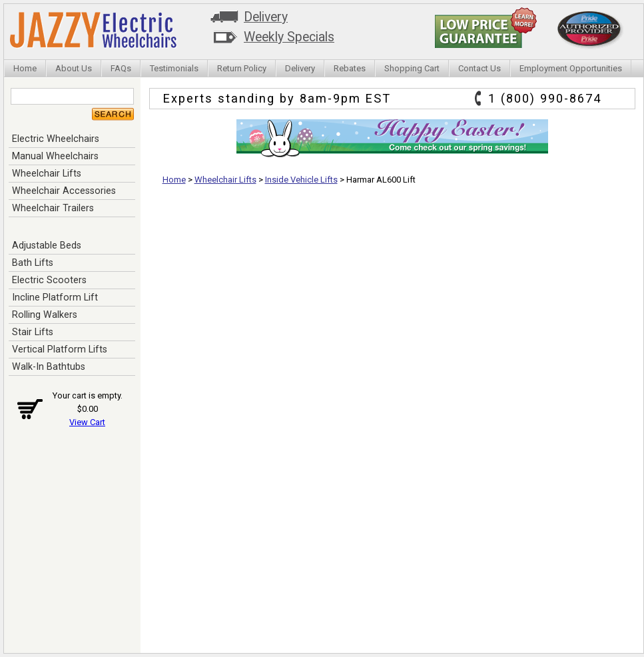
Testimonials (174, 68)
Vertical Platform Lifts (60, 349)
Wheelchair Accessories (64, 191)
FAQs (121, 68)
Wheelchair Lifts (47, 173)
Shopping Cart (412, 68)
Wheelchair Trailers (53, 208)
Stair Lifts (33, 332)
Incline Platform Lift (55, 297)
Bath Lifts (33, 263)
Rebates (350, 68)
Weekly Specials (289, 37)
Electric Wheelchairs (56, 139)
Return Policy (242, 68)
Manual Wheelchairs (55, 156)
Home (25, 68)
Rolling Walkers (45, 315)
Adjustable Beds (47, 245)
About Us (74, 68)
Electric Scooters (49, 280)
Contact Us (480, 68)
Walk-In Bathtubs (49, 366)
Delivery (266, 17)
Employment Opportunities (571, 68)
